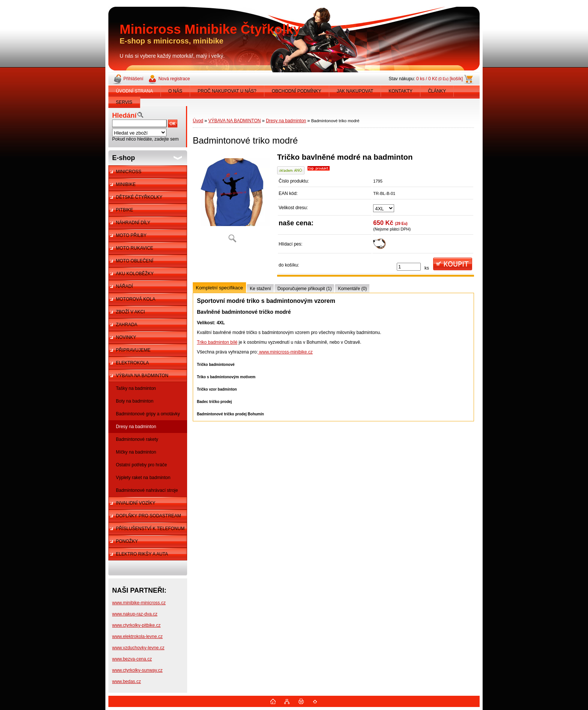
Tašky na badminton (136, 388)
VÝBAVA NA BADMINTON (142, 376)
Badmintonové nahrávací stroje (147, 490)
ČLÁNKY (437, 91)
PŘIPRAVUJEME (133, 350)
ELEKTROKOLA (132, 363)
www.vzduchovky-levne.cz (138, 648)
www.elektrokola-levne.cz (137, 637)
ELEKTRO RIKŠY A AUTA (142, 554)
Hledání (124, 115)
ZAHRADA (127, 325)
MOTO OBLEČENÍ (135, 261)
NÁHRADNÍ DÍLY (133, 223)
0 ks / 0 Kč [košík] (439, 79)
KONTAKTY (400, 91)
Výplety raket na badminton (143, 478)
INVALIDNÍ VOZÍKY (136, 503)
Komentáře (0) (352, 289)
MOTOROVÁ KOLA (136, 299)
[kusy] (409, 267)
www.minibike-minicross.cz (139, 603)
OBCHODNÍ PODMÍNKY (297, 91)
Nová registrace (174, 79)
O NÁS (175, 91)
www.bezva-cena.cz (132, 659)
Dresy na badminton (136, 427)
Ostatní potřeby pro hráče (141, 465)
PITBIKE (124, 210)
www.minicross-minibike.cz (285, 352)
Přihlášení (133, 79)
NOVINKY (126, 337)
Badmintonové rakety (137, 439)
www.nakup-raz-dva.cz (135, 614)
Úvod (198, 121)
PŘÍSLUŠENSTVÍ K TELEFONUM (150, 529)
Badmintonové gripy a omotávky (148, 414)
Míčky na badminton (136, 452)
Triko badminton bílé (217, 342)
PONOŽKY (127, 541)
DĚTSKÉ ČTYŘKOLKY (139, 197)
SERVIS (124, 102)
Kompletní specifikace (219, 288)
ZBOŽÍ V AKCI (130, 312)
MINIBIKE (126, 184)
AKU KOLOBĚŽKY (135, 274)
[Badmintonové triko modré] (232, 200)
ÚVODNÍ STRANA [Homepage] (134, 91)
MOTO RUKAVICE (135, 248)
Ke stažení (260, 289)
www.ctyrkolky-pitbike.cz (136, 625)
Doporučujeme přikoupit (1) (305, 289)
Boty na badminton (135, 401)
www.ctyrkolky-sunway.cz (137, 670)
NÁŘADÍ (124, 286)
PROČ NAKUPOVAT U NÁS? (227, 91)
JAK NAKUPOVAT (355, 91)
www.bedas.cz (127, 682)
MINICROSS (129, 172)
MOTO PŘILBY (131, 235)
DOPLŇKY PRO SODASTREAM (148, 516)
